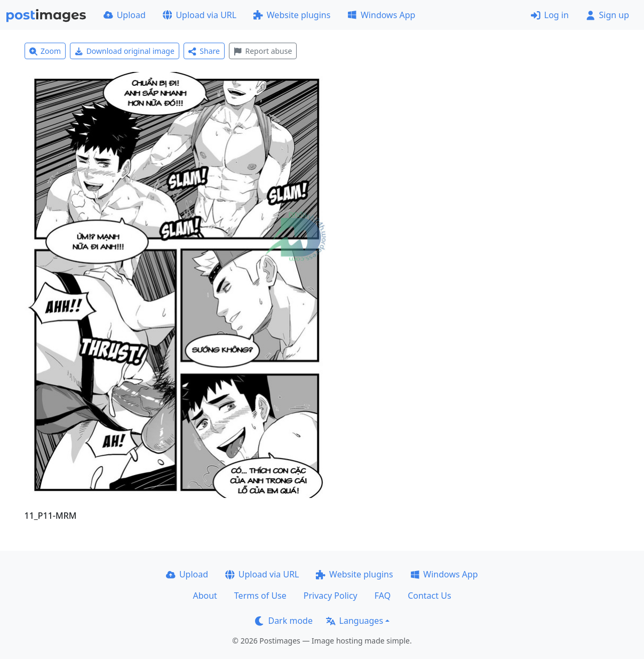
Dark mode (284, 621)
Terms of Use (260, 596)
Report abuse (263, 51)
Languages (355, 621)
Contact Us (429, 596)
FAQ (383, 596)
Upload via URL (200, 15)
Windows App (381, 15)
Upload (125, 15)
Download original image (125, 51)
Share (204, 51)
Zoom (45, 51)
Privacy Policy (331, 596)
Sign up (607, 15)
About (205, 596)
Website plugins (292, 15)
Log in (550, 15)
